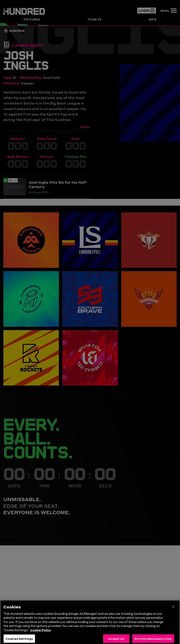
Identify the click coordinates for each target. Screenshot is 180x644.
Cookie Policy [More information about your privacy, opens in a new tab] (40, 634)
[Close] (173, 611)
